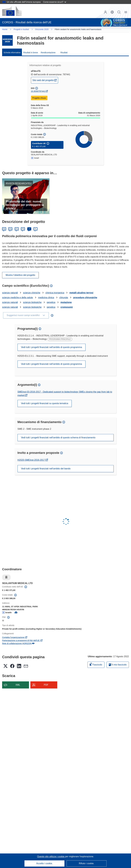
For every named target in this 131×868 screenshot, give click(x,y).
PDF (46, 685)
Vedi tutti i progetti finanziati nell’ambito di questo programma (52, 347)
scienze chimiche (32, 293)
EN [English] (10, 229)
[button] (112, 12)
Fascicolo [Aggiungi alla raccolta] (96, 664)
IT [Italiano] (29, 229)
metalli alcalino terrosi (81, 293)
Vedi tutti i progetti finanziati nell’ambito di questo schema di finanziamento (58, 438)
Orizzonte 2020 (42, 29)
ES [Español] (17, 229)
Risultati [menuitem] (64, 53)
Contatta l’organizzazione (15, 637)
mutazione (66, 302)
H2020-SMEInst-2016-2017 (32, 460)
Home (5, 29)
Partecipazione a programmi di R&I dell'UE (22, 640)
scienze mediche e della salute (18, 297)
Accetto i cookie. (45, 863)
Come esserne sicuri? (55, 2)
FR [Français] (23, 229)
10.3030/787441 (38, 91)
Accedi (105, 12)
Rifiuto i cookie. (87, 863)
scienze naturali (10, 293)
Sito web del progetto (45, 80)
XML (18, 685)
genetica (51, 302)
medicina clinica (46, 297)
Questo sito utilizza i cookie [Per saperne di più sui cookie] (51, 856)
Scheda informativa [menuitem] (12, 53)
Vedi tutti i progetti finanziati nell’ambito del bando (46, 469)
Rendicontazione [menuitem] (48, 53)
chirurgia (64, 297)
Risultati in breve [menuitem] (31, 53)
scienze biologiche (32, 302)
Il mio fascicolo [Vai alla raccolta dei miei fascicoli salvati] (118, 665)
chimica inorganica (55, 293)
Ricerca (119, 12)
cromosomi (67, 307)
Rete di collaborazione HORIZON (18, 643)
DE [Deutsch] (4, 229)
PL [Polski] (36, 229)
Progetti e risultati (21, 29)
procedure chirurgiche (85, 297)
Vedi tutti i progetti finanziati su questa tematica (45, 403)
